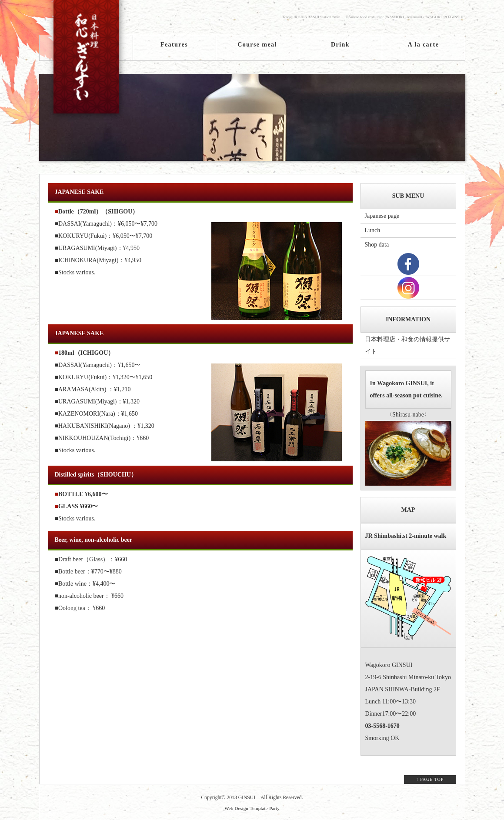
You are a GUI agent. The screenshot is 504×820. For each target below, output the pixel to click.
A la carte (424, 45)
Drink (340, 45)
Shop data (377, 245)
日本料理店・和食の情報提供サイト (407, 345)
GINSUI (247, 798)
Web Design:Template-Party (252, 808)
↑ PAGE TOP (430, 779)
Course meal (257, 45)
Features (174, 45)
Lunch (373, 230)
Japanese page (382, 216)
